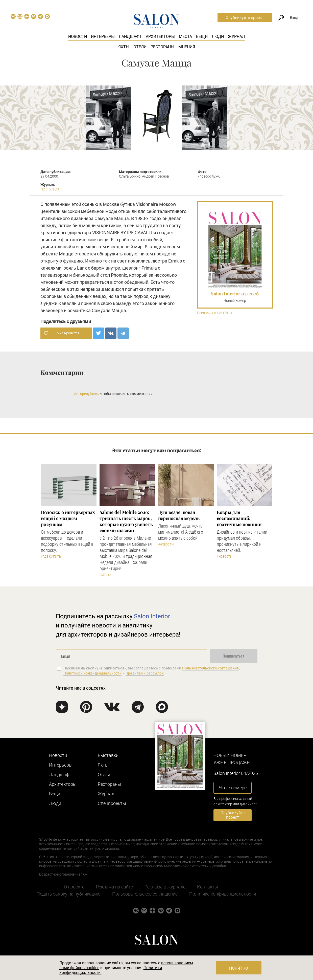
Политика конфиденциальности (223, 894)
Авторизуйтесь (86, 394)
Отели (140, 47)
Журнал (236, 37)
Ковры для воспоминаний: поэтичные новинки (239, 518)
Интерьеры (103, 37)
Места (185, 37)
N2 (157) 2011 (52, 189)
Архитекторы (160, 37)
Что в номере (233, 788)
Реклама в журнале (165, 887)
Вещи (202, 37)
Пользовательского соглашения (211, 668)
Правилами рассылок (145, 673)
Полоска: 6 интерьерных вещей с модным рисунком (68, 518)
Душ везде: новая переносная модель (179, 515)
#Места (105, 575)
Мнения (187, 47)
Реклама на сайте (114, 887)
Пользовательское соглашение (145, 894)
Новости (78, 37)
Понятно (239, 968)
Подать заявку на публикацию (69, 894)
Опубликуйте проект (245, 18)
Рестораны (162, 47)
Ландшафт (130, 37)
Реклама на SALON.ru (214, 313)
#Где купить (51, 557)
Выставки (108, 755)
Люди (218, 37)
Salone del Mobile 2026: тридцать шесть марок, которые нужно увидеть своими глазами (126, 521)
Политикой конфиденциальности (93, 673)
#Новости (166, 545)
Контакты (208, 887)
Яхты (124, 47)
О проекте (74, 887)
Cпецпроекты (112, 803)
